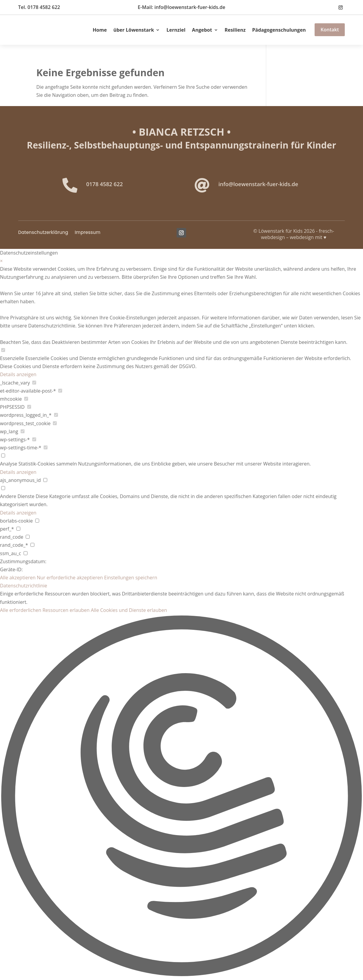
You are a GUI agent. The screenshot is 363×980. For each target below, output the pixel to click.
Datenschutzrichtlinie (24, 586)
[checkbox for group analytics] (3, 455)
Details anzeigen (18, 374)
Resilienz (235, 30)
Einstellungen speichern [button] (131, 578)
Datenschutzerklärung (43, 233)
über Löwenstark (134, 30)
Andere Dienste (17, 496)
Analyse (9, 464)
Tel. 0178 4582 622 (39, 7)
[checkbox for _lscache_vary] (34, 383)
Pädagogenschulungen (279, 30)
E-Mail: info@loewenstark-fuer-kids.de (181, 7)
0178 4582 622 (105, 184)
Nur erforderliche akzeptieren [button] (70, 578)
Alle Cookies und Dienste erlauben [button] (129, 610)
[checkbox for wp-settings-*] (34, 439)
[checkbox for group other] (3, 488)
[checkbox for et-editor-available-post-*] (60, 391)
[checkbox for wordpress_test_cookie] (55, 423)
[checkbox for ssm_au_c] (26, 553)
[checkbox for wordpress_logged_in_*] (56, 415)
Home (100, 30)
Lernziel (176, 30)
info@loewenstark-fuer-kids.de (258, 184)
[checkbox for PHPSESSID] (29, 407)
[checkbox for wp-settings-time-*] (46, 447)
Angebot (202, 30)
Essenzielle (12, 358)
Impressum (88, 233)
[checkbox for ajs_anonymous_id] (45, 480)
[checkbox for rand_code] (28, 537)
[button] (181, 797)
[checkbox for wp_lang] (23, 431)
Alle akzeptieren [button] (18, 578)
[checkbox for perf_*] (18, 529)
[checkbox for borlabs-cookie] (37, 521)
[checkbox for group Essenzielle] (3, 350)
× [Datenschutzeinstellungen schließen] (1, 261)
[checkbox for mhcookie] (26, 399)
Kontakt (330, 30)
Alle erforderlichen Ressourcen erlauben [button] (45, 610)
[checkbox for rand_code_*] (32, 545)
